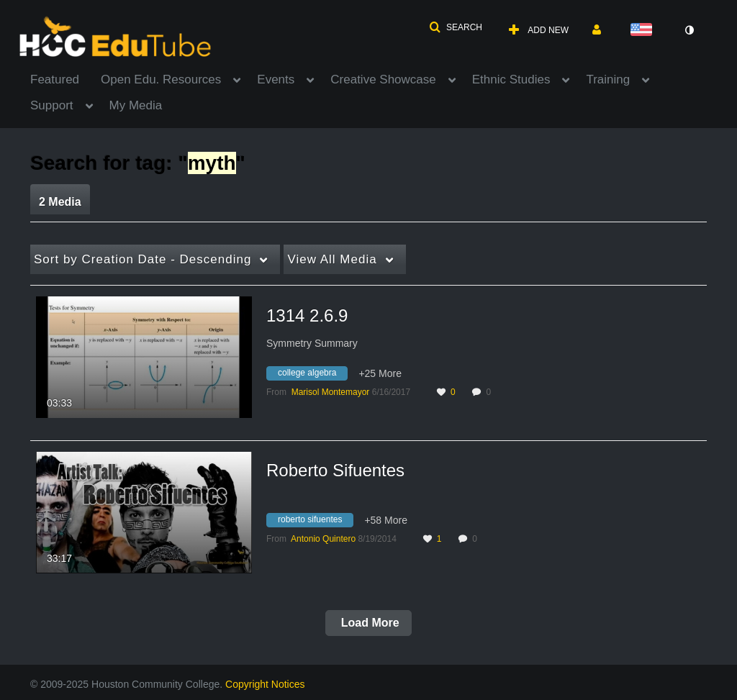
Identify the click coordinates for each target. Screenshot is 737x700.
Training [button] (608, 79)
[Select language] (644, 31)
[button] (456, 27)
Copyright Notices (265, 684)
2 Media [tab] (60, 202)
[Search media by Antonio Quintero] (323, 539)
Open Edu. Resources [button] (161, 79)
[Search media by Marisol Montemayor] (331, 392)
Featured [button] (55, 79)
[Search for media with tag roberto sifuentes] (315, 522)
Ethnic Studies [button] (511, 79)
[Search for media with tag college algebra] (312, 375)
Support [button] (52, 105)
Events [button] (276, 79)
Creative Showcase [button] (383, 79)
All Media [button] (332, 259)
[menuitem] (65, 78)
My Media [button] (136, 105)
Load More (368, 623)
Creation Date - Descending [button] (143, 259)
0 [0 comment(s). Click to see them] (490, 392)
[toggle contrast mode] (689, 30)
